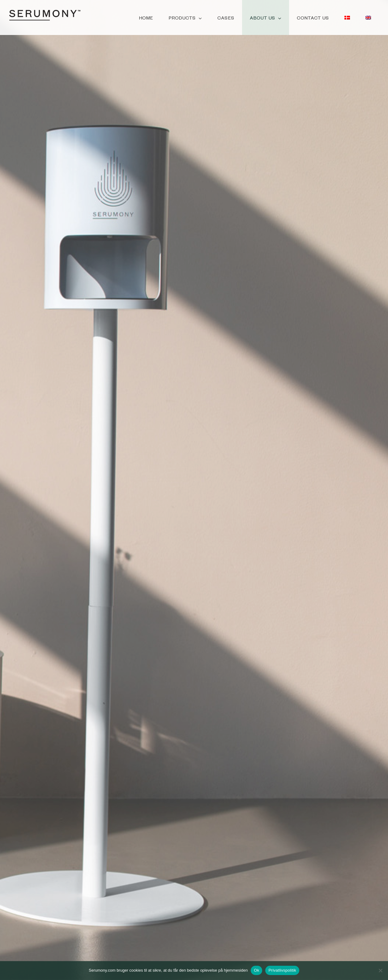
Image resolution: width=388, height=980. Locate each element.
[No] (380, 970)
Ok (256, 970)
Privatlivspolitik (282, 970)
